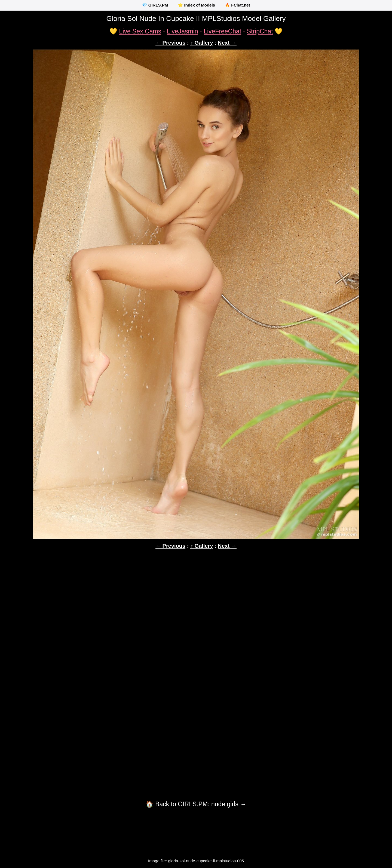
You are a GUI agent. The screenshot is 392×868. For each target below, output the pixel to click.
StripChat (260, 31)
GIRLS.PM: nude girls (208, 804)
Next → (227, 43)
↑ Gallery (202, 43)
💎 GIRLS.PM (155, 5)
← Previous (170, 43)
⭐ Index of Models (196, 5)
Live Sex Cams (140, 31)
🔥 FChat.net (237, 5)
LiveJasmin (183, 31)
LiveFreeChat (222, 31)
